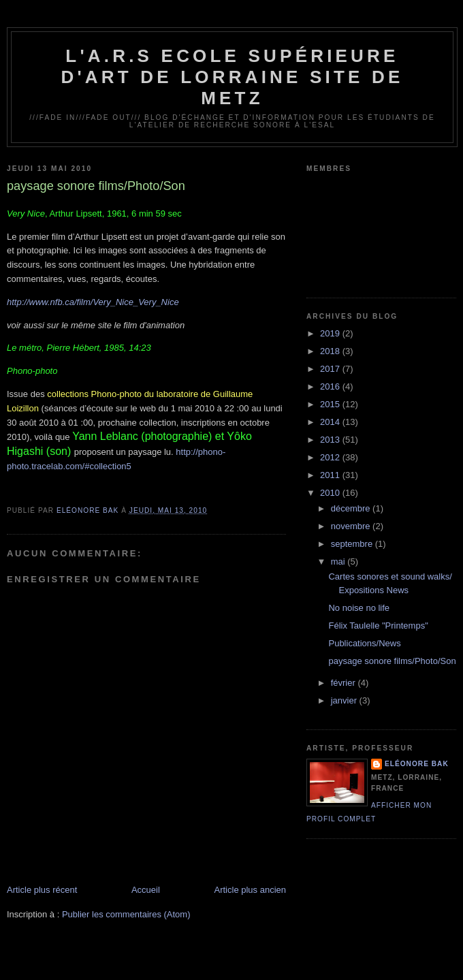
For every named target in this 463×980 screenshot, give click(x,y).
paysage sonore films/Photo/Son (392, 661)
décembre (352, 508)
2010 (331, 493)
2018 (331, 351)
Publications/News (364, 643)
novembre (352, 526)
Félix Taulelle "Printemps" (378, 626)
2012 (331, 457)
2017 (331, 369)
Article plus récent (42, 890)
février (345, 683)
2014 (331, 422)
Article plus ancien (251, 890)
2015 (331, 404)
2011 (331, 475)
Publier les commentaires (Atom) (126, 914)
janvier (345, 700)
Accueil (146, 890)
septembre (353, 544)
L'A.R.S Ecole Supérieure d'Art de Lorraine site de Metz (232, 77)
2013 (331, 440)
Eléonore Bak (417, 764)
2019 (331, 333)
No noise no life (359, 608)
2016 (331, 386)
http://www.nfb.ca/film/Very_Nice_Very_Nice (93, 302)
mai (339, 562)
